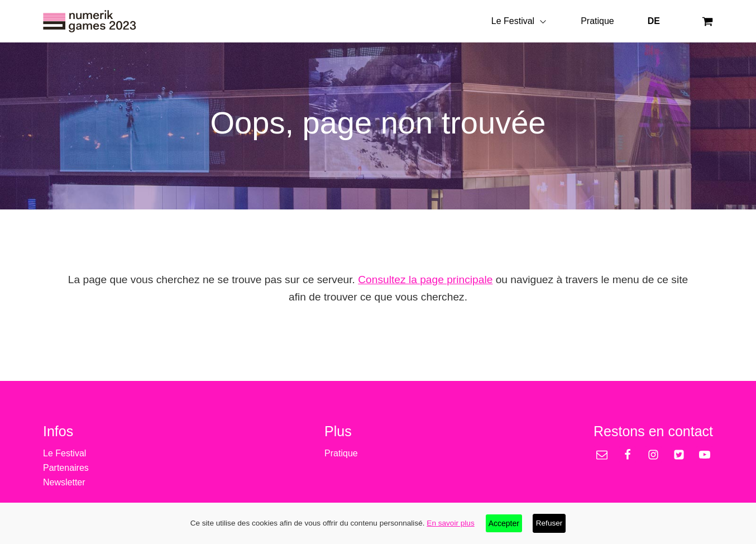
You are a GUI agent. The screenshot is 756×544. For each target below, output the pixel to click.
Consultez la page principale (425, 280)
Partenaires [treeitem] (66, 468)
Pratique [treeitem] (341, 453)
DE (654, 21)
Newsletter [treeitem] (64, 482)
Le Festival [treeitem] (64, 453)
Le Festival (519, 21)
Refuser (549, 523)
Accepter (504, 523)
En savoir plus (450, 523)
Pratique (597, 21)
